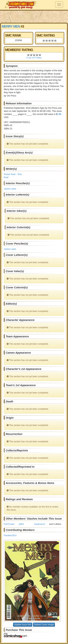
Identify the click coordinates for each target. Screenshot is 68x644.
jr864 (21, 524)
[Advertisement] (34, 16)
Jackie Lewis (10, 189)
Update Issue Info (23, 625)
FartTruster (9, 524)
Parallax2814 (10, 535)
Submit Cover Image (44, 625)
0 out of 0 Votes (34, 58)
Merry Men (11, 26)
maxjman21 (40, 524)
